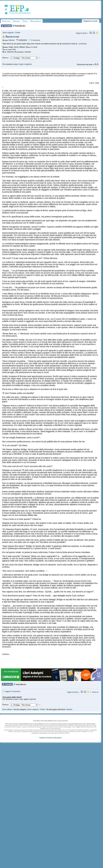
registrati (28, 64)
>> (40, 58)
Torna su (95, 692)
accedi (95, 21)
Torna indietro (7, 709)
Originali (16, 21)
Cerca (25, 21)
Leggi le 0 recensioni (11, 691)
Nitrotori (12, 40)
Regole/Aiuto (36, 21)
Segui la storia (81, 33)
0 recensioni (35, 40)
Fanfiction (6, 21)
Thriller (18, 33)
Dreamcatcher (12, 37)
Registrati (87, 21)
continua (83, 44)
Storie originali (8, 33)
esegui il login (18, 64)
